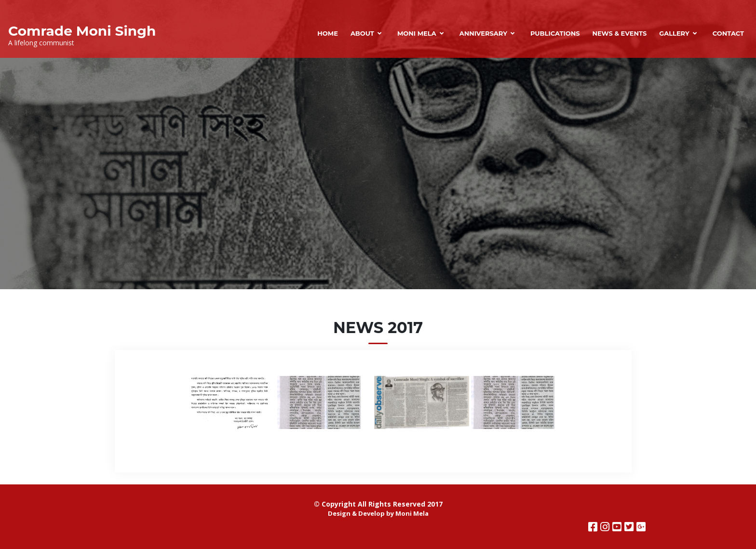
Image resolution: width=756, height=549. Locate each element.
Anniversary (483, 33)
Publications (555, 33)
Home (328, 33)
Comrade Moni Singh (82, 31)
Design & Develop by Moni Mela (378, 513)
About (362, 33)
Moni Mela (417, 33)
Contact (728, 33)
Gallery (674, 33)
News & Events (619, 33)
